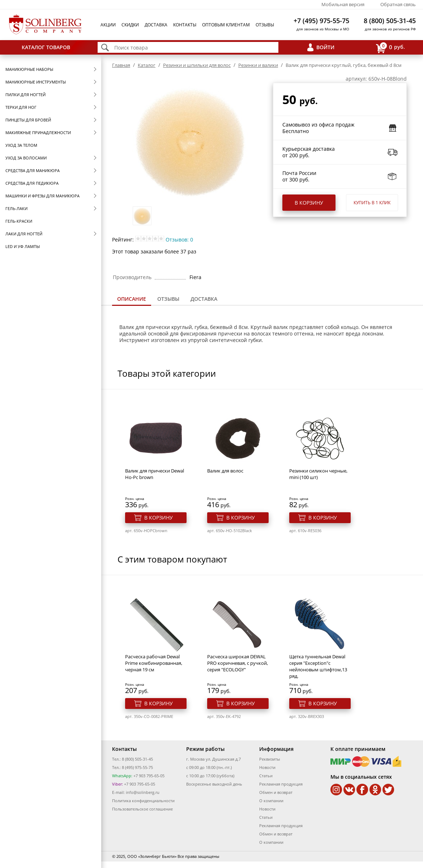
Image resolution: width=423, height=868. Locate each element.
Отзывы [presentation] (168, 299)
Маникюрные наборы (29, 69)
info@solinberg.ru (143, 792)
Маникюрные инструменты (36, 82)
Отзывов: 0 (179, 240)
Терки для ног (21, 107)
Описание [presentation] (132, 299)
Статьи (266, 776)
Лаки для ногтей (24, 234)
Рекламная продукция (281, 784)
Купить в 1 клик (372, 203)
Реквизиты (270, 759)
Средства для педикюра (32, 183)
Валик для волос (225, 471)
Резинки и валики (258, 65)
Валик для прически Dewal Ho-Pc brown (155, 474)
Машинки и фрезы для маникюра (42, 196)
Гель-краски (19, 221)
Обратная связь (398, 4)
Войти (325, 47)
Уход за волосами (26, 158)
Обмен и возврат (276, 792)
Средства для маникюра (33, 170)
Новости (267, 767)
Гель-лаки (16, 208)
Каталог (147, 65)
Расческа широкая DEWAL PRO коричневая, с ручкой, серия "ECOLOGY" (238, 663)
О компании (271, 801)
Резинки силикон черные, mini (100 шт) (318, 474)
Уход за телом (21, 145)
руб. (390, 48)
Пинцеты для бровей (28, 120)
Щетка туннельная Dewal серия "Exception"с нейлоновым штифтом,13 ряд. (318, 666)
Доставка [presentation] (204, 299)
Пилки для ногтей (25, 95)
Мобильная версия (343, 4)
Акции (108, 25)
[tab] (132, 300)
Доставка (156, 25)
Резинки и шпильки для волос (197, 65)
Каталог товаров (46, 47)
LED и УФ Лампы (23, 246)
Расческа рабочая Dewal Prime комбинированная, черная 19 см (154, 663)
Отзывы (265, 25)
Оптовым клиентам (226, 25)
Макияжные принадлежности (38, 132)
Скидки (130, 25)
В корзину (309, 203)
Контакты (185, 25)
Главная (121, 65)
